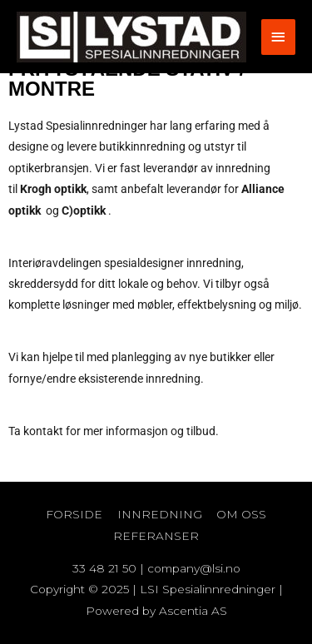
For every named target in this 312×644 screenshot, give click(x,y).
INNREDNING (160, 514)
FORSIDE (74, 514)
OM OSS (241, 514)
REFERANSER (156, 536)
